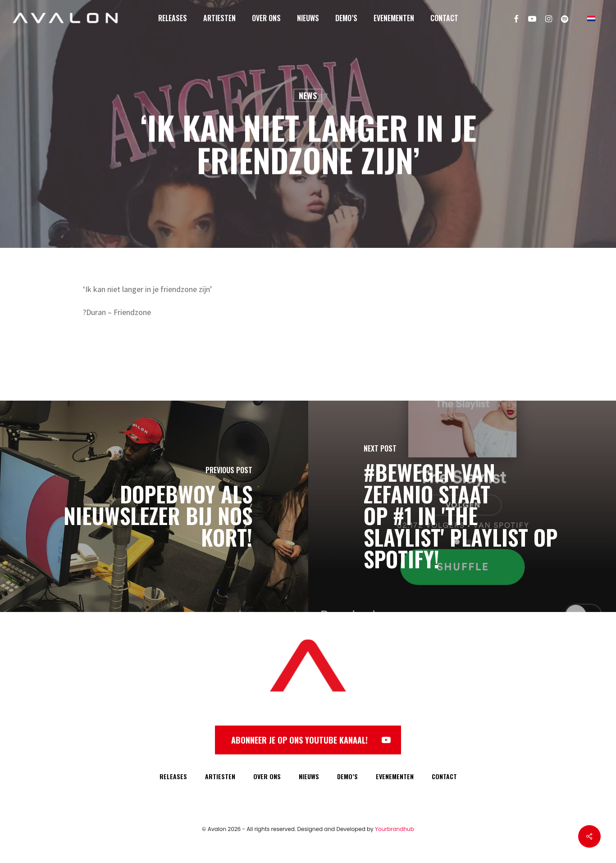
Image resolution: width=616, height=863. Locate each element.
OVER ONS (267, 776)
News (308, 96)
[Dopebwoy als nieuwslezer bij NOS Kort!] (154, 506)
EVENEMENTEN (395, 776)
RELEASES (173, 776)
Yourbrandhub (395, 829)
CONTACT (444, 776)
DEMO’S (347, 776)
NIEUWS (309, 776)
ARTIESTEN (220, 776)
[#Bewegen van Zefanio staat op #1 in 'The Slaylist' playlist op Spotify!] (462, 506)
